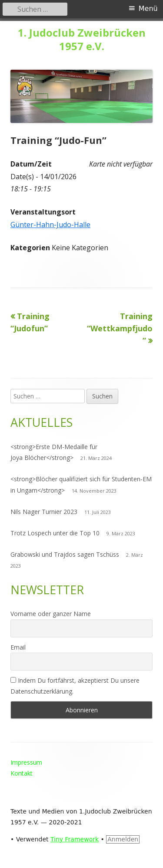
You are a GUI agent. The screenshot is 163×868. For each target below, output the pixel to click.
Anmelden (123, 839)
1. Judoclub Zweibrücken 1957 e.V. (82, 40)
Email (18, 647)
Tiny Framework (75, 839)
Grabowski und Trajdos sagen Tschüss (65, 554)
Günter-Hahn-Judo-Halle (50, 225)
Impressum (26, 762)
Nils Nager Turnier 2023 (44, 512)
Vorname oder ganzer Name (51, 614)
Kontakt (22, 773)
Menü (148, 9)
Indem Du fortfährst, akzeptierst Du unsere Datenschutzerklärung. (75, 686)
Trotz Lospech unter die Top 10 (55, 533)
